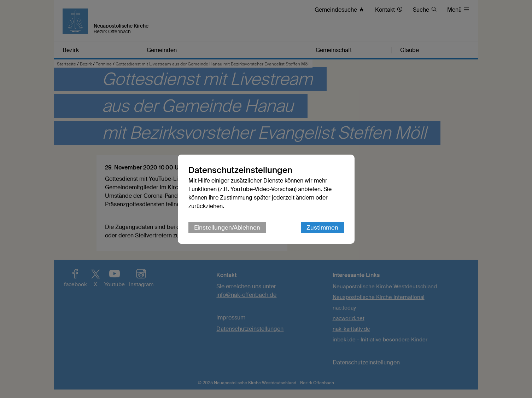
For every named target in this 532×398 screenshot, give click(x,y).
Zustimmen (322, 227)
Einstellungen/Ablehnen (227, 227)
